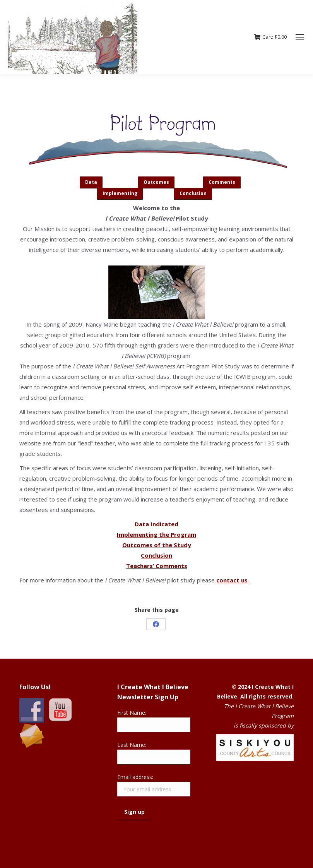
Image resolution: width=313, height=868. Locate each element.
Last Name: (132, 745)
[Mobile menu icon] (300, 37)
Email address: (135, 777)
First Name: (132, 713)
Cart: (270, 37)
